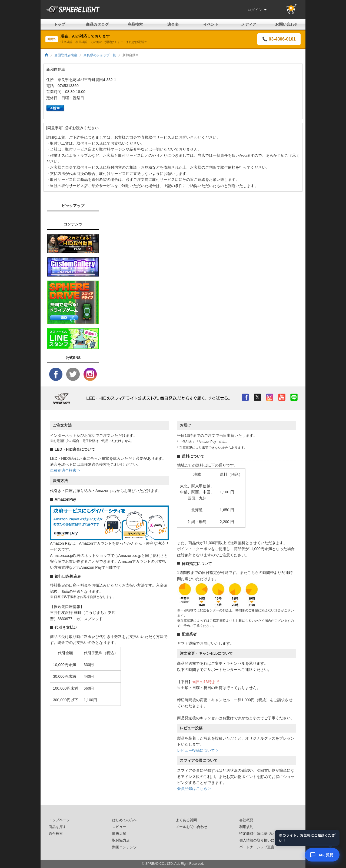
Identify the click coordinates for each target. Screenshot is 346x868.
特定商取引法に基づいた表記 (262, 834)
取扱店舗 (119, 834)
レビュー (119, 827)
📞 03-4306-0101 (279, 39)
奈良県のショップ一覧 (100, 55)
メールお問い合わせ (192, 827)
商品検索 (135, 24)
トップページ (59, 820)
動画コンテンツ (124, 847)
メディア (249, 24)
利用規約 (246, 827)
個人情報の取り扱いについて (262, 840)
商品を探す (57, 827)
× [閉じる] (335, 834)
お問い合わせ (287, 24)
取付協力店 (121, 840)
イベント (211, 24)
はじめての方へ (124, 820)
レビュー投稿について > (198, 750)
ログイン (257, 10)
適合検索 (56, 834)
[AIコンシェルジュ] (322, 855)
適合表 (173, 24)
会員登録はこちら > (194, 789)
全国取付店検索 (66, 55)
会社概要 (246, 820)
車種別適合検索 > (65, 470)
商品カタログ (97, 24)
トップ (59, 24)
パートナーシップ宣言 (257, 847)
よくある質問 (186, 820)
